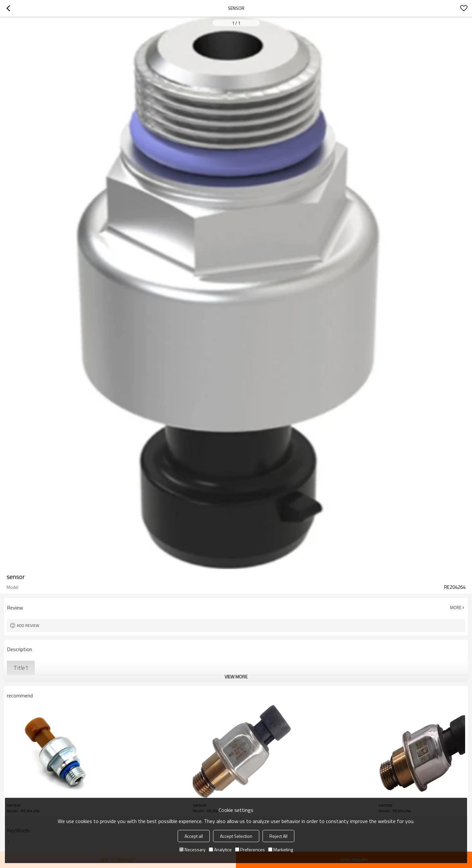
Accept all (194, 836)
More (456, 608)
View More (236, 677)
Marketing (281, 849)
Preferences (250, 849)
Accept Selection (236, 836)
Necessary (192, 849)
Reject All (278, 836)
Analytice (220, 849)
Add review (28, 625)
